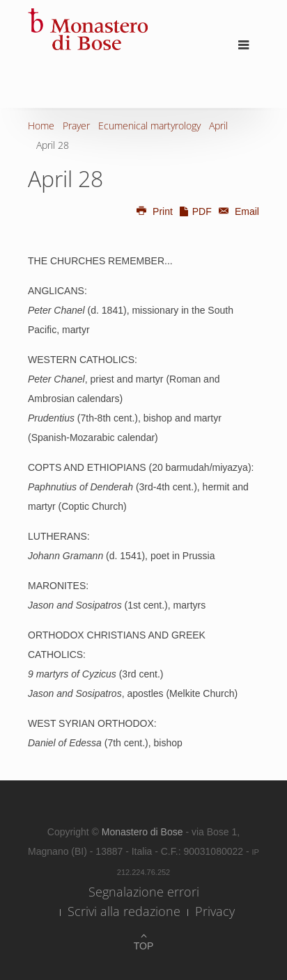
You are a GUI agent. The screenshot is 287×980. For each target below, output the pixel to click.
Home (41, 126)
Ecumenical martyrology (149, 126)
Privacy (215, 911)
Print (154, 211)
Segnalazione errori (144, 892)
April (218, 126)
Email (237, 211)
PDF (195, 211)
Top (144, 946)
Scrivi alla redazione (124, 911)
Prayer (76, 126)
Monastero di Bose (144, 832)
